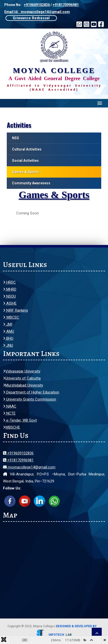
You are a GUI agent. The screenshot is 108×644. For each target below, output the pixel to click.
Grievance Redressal (31, 18)
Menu (100, 103)
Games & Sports (26, 172)
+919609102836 (37, 5)
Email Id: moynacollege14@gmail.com (37, 12)
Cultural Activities (27, 149)
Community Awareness (31, 183)
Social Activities (25, 161)
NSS (16, 138)
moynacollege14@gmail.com (29, 467)
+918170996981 (66, 5)
